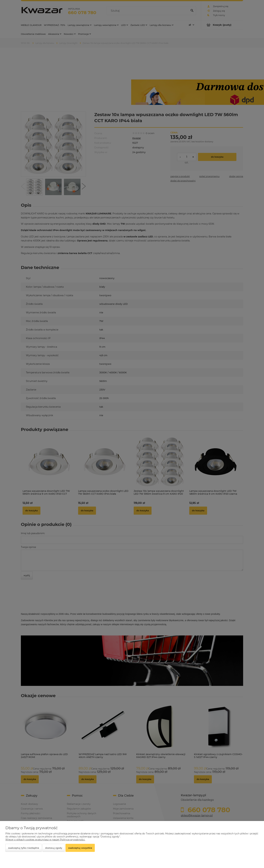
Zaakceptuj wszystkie (80, 848)
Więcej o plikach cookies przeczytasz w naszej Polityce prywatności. (45, 840)
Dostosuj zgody (54, 848)
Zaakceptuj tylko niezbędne (24, 848)
